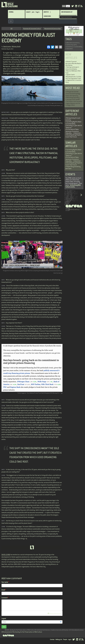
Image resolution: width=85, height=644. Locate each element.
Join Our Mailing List (67, 12)
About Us (46, 12)
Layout (4, 618)
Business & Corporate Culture (32, 29)
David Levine (7, 46)
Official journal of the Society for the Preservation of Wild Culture (22, 632)
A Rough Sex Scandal (72, 92)
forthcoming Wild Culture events (73, 186)
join (33, 12)
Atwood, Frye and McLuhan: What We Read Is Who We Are (73, 63)
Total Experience (11, 183)
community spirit (71, 45)
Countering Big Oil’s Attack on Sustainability (73, 123)
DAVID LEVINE (6, 555)
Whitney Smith (16, 46)
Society (28, 12)
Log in (70, 639)
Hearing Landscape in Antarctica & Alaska (72, 68)
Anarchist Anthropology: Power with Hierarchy (73, 95)
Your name (5, 582)
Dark (64, 6)
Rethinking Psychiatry (73, 97)
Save (4, 627)
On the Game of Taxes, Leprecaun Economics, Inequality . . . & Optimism (73, 131)
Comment (5, 598)
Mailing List (59, 639)
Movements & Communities (53, 29)
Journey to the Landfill (73, 99)
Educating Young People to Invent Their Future (74, 136)
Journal (11, 12)
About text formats (55, 614)
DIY (12, 29)
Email (3, 590)
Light (68, 6)
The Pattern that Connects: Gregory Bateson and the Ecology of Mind (74, 103)
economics (69, 47)
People (65, 639)
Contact (52, 639)
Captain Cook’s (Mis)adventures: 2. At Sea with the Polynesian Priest (73, 76)
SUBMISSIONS (47, 16)
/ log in (37, 12)
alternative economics (73, 43)
